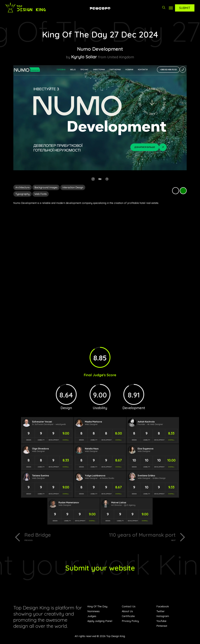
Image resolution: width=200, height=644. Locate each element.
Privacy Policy (131, 622)
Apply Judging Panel (100, 622)
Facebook (163, 607)
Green (183, 191)
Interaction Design (73, 187)
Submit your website (100, 568)
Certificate (128, 617)
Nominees (94, 612)
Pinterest (162, 626)
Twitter (161, 612)
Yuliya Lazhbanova (95, 476)
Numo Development (100, 49)
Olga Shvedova (40, 449)
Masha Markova (93, 422)
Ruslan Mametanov (69, 502)
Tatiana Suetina (40, 476)
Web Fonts (41, 194)
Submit (185, 8)
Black (176, 191)
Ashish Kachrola (146, 422)
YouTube (162, 622)
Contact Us (129, 607)
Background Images (46, 187)
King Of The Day (98, 607)
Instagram (163, 617)
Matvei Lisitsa (119, 502)
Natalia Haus (92, 449)
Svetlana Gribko (146, 476)
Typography (22, 194)
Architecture (22, 187)
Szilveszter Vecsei (42, 422)
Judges (92, 617)
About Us (128, 612)
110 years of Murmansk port (139, 537)
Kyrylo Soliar (84, 57)
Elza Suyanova (145, 449)
